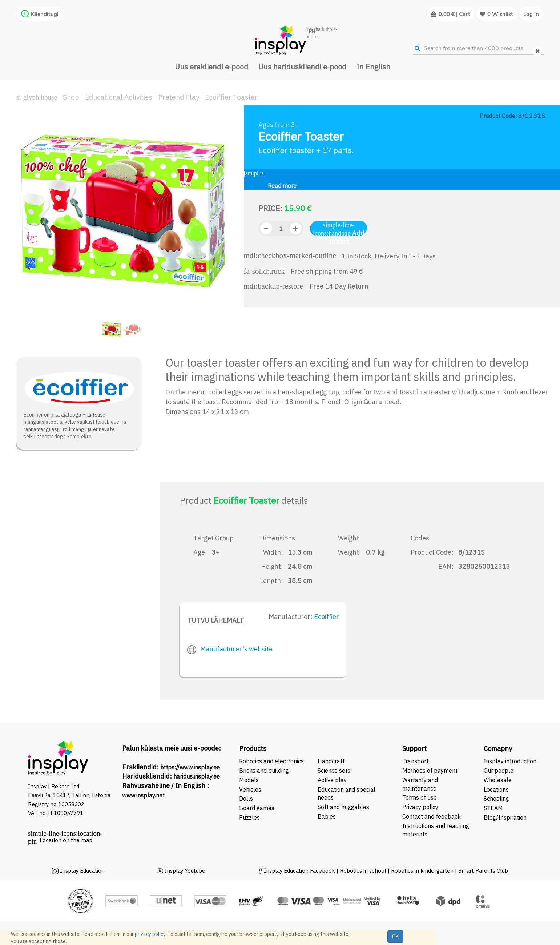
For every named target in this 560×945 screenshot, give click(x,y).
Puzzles (249, 817)
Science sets (335, 771)
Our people (499, 771)
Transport (415, 761)
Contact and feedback (432, 816)
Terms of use (420, 797)
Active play (332, 780)
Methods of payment (430, 771)
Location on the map (66, 840)
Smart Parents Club (483, 871)
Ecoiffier (327, 617)
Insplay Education (82, 871)
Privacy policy (420, 807)
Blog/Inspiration (505, 817)
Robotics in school (363, 871)
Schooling (496, 799)
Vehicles (250, 789)
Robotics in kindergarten (423, 871)
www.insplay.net (143, 795)
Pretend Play (179, 97)
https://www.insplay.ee (190, 767)
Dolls (246, 799)
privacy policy (150, 934)
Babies (327, 816)
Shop (71, 97)
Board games (257, 808)
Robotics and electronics (271, 761)
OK (395, 937)
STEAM (493, 808)
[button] (29, 223)
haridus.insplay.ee (197, 776)
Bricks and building (264, 771)
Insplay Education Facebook (299, 871)
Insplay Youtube (185, 871)
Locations (496, 789)
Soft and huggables (343, 807)
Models (249, 780)
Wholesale (498, 780)
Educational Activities (119, 97)
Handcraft (331, 761)
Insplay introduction (510, 761)
